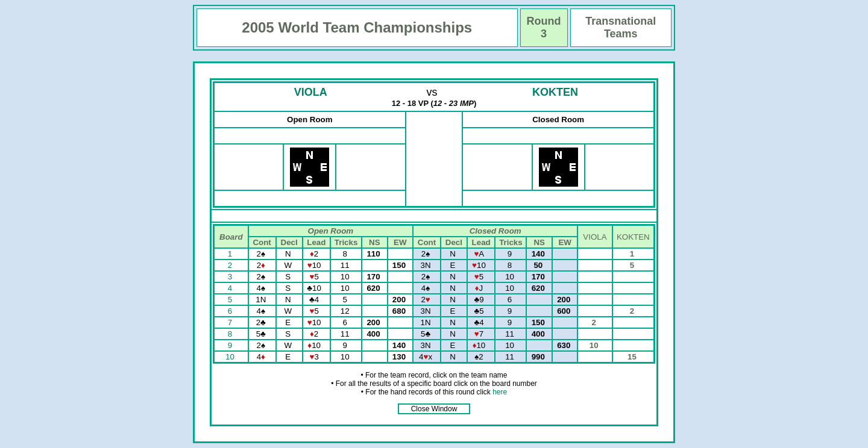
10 (231, 357)
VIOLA (311, 92)
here (500, 392)
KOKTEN (555, 92)
